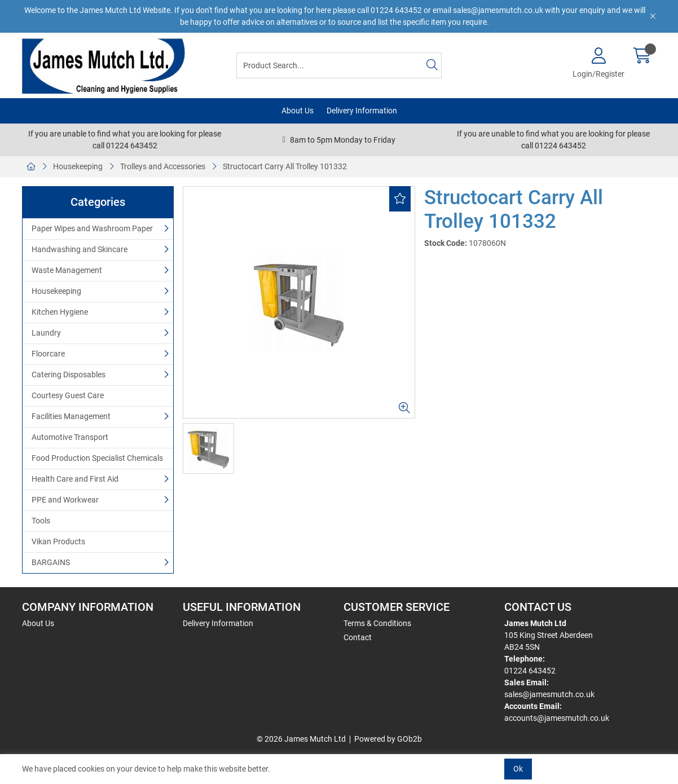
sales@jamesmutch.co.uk (549, 694)
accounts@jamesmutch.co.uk (557, 718)
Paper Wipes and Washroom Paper (92, 228)
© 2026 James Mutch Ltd (301, 739)
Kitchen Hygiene (60, 312)
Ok (518, 769)
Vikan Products (58, 541)
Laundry (46, 333)
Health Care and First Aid (75, 479)
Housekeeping (78, 166)
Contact (358, 637)
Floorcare (48, 354)
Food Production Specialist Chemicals (97, 458)
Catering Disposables (69, 375)
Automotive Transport (70, 437)
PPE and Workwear (65, 500)
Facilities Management (71, 416)
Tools (41, 521)
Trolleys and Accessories (163, 166)
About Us (298, 111)
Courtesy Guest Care (68, 395)
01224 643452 (530, 671)
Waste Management (67, 270)
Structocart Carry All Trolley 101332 (285, 166)
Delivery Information (362, 111)
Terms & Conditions (377, 623)
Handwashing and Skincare (80, 249)
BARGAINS (51, 562)
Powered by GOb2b (388, 739)
